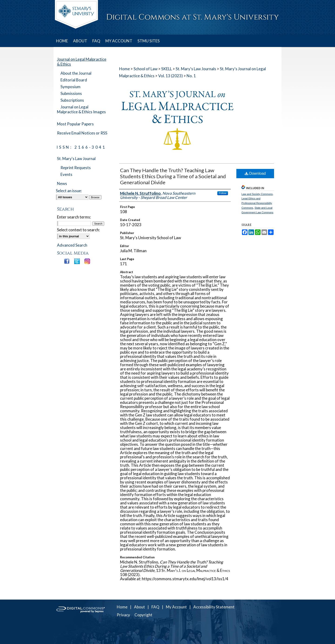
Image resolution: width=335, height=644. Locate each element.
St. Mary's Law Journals (196, 69)
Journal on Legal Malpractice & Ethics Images (81, 109)
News (62, 183)
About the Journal (76, 73)
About (139, 607)
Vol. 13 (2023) (171, 76)
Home (124, 69)
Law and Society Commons (257, 194)
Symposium (70, 87)
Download (255, 173)
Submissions (71, 93)
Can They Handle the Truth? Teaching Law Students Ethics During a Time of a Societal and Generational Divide (173, 176)
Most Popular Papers (75, 124)
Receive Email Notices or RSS (82, 133)
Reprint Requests (76, 168)
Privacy (123, 615)
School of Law (146, 69)
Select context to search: (78, 230)
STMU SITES (149, 41)
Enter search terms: (74, 217)
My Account (176, 607)
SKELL (167, 69)
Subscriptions (72, 100)
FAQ (155, 607)
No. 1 (191, 76)
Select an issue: (69, 191)
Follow (223, 193)
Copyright (143, 615)
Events (66, 174)
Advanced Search (72, 245)
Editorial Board (74, 80)
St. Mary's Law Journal (76, 159)
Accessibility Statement (214, 607)
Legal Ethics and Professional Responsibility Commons (257, 203)
